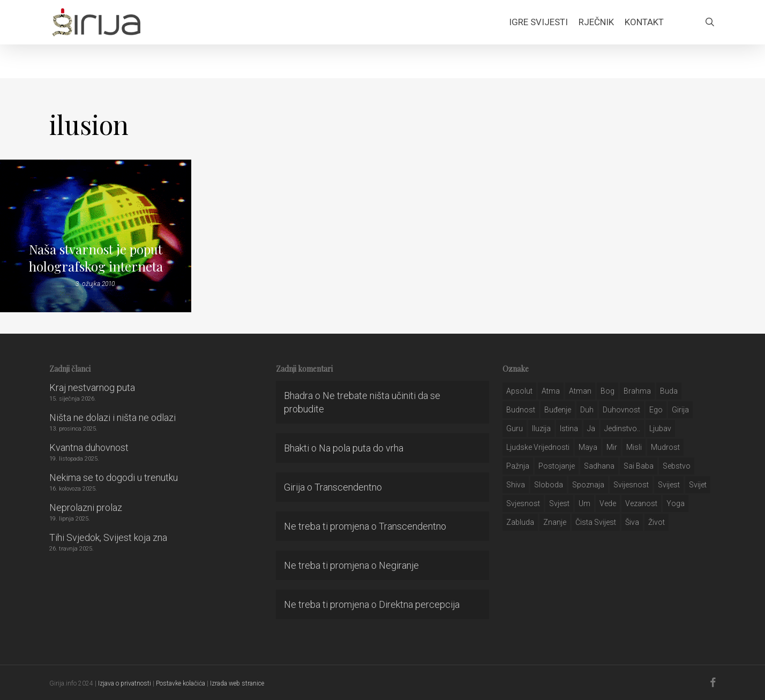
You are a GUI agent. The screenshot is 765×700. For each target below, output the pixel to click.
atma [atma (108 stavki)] (551, 391)
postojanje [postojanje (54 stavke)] (557, 466)
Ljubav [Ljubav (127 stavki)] (660, 428)
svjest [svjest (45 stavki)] (559, 503)
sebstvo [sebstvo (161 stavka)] (677, 466)
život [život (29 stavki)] (657, 522)
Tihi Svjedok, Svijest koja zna (108, 537)
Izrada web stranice (237, 683)
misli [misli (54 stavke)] (634, 447)
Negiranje (399, 565)
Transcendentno (348, 487)
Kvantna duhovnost (89, 447)
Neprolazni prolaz (86, 507)
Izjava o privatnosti (125, 683)
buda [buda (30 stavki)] (669, 391)
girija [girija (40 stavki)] (680, 410)
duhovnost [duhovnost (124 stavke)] (621, 410)
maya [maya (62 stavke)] (588, 447)
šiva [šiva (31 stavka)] (632, 522)
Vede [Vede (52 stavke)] (608, 503)
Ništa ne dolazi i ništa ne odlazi (112, 417)
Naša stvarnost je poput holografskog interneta (96, 258)
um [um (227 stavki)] (584, 503)
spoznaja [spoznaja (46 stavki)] (588, 485)
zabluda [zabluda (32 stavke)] (520, 522)
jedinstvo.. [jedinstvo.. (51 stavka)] (622, 428)
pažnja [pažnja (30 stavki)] (518, 466)
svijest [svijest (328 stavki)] (669, 485)
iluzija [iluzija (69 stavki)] (541, 428)
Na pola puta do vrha (361, 448)
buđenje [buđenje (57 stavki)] (558, 410)
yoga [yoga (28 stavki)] (676, 503)
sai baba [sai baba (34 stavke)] (639, 466)
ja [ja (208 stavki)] (591, 428)
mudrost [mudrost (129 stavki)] (665, 447)
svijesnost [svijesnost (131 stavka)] (631, 485)
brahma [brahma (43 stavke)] (637, 391)
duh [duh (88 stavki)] (587, 410)
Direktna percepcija (419, 604)
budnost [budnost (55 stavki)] (521, 410)
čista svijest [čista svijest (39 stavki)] (596, 522)
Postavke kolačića (181, 683)
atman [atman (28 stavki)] (580, 391)
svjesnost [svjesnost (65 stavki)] (523, 503)
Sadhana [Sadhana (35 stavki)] (599, 466)
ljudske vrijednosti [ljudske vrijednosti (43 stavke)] (538, 447)
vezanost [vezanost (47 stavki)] (641, 503)
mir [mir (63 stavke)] (612, 447)
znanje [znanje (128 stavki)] (555, 522)
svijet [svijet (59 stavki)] (698, 485)
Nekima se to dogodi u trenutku (114, 477)
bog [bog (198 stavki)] (607, 391)
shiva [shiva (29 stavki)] (516, 485)
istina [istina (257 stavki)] (569, 428)
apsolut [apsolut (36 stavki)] (519, 391)
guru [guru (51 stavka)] (515, 428)
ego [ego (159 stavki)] (656, 410)
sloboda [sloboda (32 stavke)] (549, 485)
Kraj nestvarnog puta (92, 387)
